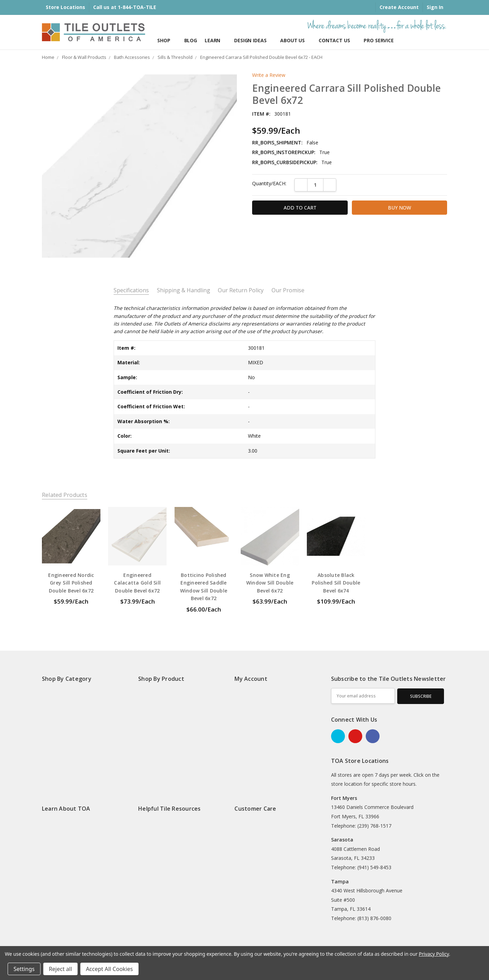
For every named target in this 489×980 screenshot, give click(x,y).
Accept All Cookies (109, 969)
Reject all (60, 969)
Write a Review (269, 75)
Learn (216, 40)
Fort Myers (344, 798)
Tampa (340, 881)
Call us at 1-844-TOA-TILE (125, 7)
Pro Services (380, 40)
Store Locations (65, 7)
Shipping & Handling (184, 290)
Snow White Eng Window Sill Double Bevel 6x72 (270, 583)
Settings (24, 969)
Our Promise (288, 290)
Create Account (399, 7)
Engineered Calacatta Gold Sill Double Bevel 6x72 (137, 583)
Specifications (131, 290)
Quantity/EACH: (269, 183)
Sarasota (342, 840)
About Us (296, 40)
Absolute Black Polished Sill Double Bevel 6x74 (336, 583)
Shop (167, 40)
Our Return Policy (241, 290)
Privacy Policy (434, 954)
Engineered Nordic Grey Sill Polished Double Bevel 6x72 (71, 583)
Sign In (435, 7)
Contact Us (337, 40)
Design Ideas (253, 40)
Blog (191, 40)
